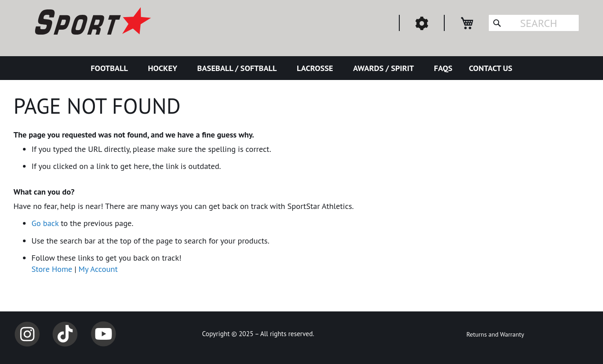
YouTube (103, 334)
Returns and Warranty (495, 334)
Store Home (52, 269)
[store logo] (92, 22)
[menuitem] (111, 68)
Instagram (27, 334)
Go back (45, 223)
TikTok (65, 334)
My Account (98, 269)
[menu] (301, 68)
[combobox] (534, 23)
